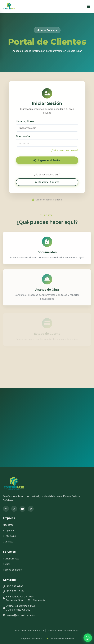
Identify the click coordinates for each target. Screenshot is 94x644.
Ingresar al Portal (47, 161)
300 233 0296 (15, 586)
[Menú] (88, 6)
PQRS (6, 564)
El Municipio (10, 536)
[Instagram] (14, 509)
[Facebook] (6, 509)
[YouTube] (22, 509)
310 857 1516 (15, 591)
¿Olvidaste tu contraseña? (64, 151)
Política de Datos (12, 570)
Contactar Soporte (47, 183)
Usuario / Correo (26, 122)
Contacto (8, 542)
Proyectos (9, 530)
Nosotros (8, 525)
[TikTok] (31, 509)
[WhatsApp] (88, 638)
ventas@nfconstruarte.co (21, 615)
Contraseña (23, 137)
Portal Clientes (11, 559)
